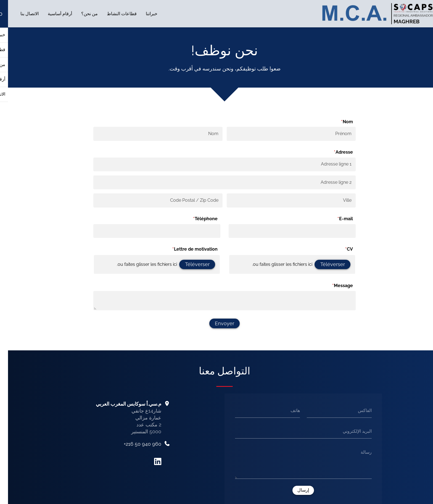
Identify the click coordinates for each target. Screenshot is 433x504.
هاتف (287, 410)
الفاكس (357, 410)
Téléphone (190, 219)
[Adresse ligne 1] (216, 164)
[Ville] (283, 201)
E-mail (330, 219)
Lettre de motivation (180, 250)
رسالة (358, 452)
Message (327, 286)
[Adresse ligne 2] (216, 182)
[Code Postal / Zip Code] (150, 201)
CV (334, 250)
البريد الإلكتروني (349, 431)
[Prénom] (283, 134)
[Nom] (150, 134)
